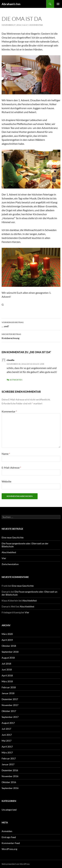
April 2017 (7, 747)
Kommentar (9, 411)
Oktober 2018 (9, 646)
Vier (4, 558)
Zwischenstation (10, 564)
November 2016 (10, 776)
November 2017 (10, 705)
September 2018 (10, 652)
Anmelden (7, 831)
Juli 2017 (6, 729)
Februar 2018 (9, 687)
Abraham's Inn (11, 4)
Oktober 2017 (9, 711)
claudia (10, 360)
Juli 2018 (6, 664)
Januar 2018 (8, 693)
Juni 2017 (7, 735)
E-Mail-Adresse (11, 468)
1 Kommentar (36, 25)
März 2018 (7, 681)
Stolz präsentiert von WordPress (16, 864)
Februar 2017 (9, 758)
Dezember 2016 (10, 770)
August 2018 (8, 658)
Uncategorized (9, 810)
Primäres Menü (58, 4)
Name (6, 454)
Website (6, 481)
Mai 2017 (7, 741)
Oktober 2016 (9, 782)
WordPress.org (9, 849)
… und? (31, 324)
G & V (25, 25)
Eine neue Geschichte (13, 537)
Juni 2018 (7, 670)
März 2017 (7, 753)
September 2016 (10, 788)
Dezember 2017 (10, 699)
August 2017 (8, 723)
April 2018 (7, 675)
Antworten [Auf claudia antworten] (16, 380)
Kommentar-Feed (11, 843)
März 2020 (7, 634)
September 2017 (10, 717)
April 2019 (7, 640)
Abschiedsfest (9, 552)
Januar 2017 (8, 764)
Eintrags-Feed (9, 837)
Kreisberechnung (31, 336)
